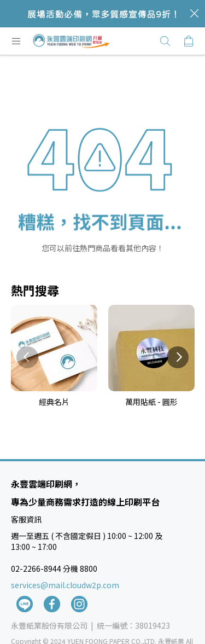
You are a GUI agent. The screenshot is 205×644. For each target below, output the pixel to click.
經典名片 (54, 402)
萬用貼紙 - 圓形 (151, 402)
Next (178, 357)
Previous (27, 357)
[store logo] (71, 41)
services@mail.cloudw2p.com (65, 585)
